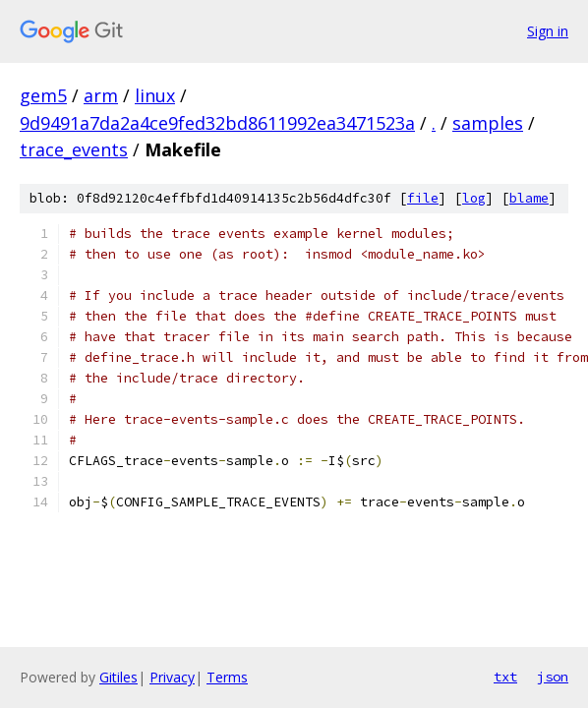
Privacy (172, 677)
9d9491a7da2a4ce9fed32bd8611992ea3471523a (217, 123)
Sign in (548, 31)
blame (529, 198)
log (474, 198)
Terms (227, 677)
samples (488, 123)
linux (155, 95)
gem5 (43, 95)
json (553, 677)
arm (101, 95)
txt (505, 677)
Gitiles (118, 677)
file (423, 198)
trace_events (74, 149)
